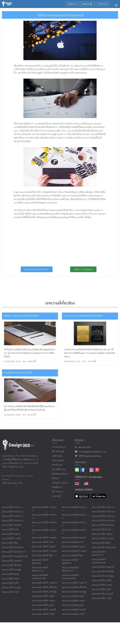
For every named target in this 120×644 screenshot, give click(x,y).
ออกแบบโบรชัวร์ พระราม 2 (104, 507)
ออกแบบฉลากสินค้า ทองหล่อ (44, 538)
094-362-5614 (84, 447)
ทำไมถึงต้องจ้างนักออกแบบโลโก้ (18, 373)
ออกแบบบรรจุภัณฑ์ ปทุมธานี (74, 583)
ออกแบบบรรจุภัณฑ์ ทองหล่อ (74, 538)
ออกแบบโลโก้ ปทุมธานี (12, 561)
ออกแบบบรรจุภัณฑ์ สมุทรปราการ (70, 569)
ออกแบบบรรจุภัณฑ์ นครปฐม (74, 592)
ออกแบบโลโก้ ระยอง (11, 579)
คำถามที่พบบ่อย (59, 469)
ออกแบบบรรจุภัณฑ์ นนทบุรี (74, 610)
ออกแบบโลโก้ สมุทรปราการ (14, 552)
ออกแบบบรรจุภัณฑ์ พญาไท (74, 547)
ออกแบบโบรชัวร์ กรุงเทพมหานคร (99, 561)
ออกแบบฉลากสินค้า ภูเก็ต (43, 605)
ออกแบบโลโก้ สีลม (10, 543)
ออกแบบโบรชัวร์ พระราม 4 (104, 516)
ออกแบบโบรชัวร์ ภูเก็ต (101, 589)
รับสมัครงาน (57, 487)
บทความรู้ (56, 496)
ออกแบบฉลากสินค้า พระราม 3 (44, 516)
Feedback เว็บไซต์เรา (84, 489)
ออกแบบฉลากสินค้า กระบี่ (43, 614)
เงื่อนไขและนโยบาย (60, 474)
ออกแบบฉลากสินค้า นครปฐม (44, 592)
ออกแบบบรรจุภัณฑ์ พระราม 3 (74, 516)
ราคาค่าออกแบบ (59, 447)
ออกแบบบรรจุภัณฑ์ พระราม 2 (74, 509)
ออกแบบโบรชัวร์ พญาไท (102, 534)
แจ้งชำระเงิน (57, 456)
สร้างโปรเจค (57, 465)
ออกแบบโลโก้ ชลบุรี (10, 574)
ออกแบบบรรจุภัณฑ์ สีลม (72, 556)
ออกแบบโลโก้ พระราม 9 (13, 521)
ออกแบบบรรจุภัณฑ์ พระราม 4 (74, 524)
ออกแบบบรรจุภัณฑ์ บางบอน (74, 551)
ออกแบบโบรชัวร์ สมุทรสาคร (104, 547)
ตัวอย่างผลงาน (58, 461)
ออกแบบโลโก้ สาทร (10, 530)
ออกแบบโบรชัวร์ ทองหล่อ (103, 525)
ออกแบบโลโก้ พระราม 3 (13, 512)
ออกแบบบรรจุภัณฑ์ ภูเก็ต (73, 605)
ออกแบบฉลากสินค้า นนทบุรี (44, 610)
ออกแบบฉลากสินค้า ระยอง (43, 601)
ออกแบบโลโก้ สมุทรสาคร (13, 547)
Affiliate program (60, 483)
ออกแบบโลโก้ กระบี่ (10, 592)
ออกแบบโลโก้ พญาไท (11, 534)
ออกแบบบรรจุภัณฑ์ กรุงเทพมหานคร (70, 577)
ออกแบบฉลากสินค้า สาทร (43, 542)
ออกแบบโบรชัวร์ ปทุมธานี (103, 567)
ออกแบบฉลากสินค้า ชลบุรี (43, 596)
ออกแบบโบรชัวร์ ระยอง (102, 585)
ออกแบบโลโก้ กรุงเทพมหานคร (15, 556)
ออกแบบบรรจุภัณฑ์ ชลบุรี (73, 596)
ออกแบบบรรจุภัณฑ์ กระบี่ (73, 614)
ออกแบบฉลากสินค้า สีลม (43, 556)
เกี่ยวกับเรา (58, 440)
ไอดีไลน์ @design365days (89, 456)
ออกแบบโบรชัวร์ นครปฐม (103, 576)
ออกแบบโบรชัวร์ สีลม (101, 543)
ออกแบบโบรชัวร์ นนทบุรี (102, 594)
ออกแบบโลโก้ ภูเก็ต (10, 583)
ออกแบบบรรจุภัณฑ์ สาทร (73, 542)
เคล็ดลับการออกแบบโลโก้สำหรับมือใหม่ (21, 316)
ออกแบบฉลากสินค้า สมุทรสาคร (40, 562)
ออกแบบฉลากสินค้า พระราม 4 (44, 524)
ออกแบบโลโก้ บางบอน (12, 539)
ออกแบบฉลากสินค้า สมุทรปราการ (40, 569)
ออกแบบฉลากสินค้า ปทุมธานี (44, 583)
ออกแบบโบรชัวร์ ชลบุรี (102, 581)
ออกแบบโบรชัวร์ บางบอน (103, 539)
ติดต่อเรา (56, 478)
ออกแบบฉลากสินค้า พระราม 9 (44, 532)
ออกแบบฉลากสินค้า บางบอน (44, 551)
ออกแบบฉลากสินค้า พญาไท (44, 547)
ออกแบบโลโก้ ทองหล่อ (12, 525)
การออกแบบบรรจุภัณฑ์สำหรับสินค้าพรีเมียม (83, 316)
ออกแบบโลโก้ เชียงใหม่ (12, 565)
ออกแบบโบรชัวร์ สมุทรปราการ (99, 553)
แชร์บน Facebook (83, 269)
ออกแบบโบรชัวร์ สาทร (102, 530)
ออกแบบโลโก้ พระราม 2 (13, 507)
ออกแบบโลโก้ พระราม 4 (13, 516)
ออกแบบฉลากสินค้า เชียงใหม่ (44, 587)
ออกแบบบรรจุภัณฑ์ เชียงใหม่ (74, 587)
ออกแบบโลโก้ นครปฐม (12, 570)
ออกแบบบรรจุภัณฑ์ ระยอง (73, 601)
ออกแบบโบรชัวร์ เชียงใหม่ (103, 572)
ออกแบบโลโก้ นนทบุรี (11, 588)
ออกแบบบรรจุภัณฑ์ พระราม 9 (74, 532)
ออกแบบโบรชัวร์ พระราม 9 (104, 521)
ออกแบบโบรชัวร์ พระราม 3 (104, 512)
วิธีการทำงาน (57, 492)
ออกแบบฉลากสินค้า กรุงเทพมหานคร (40, 577)
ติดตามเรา (81, 462)
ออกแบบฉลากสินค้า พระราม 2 (44, 509)
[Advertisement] (46, 242)
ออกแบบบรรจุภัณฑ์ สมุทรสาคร (70, 562)
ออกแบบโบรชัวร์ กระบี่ (102, 598)
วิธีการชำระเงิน (58, 452)
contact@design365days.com (92, 452)
